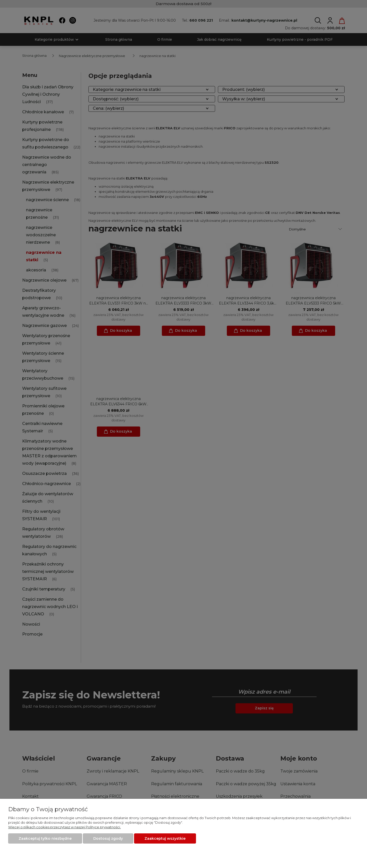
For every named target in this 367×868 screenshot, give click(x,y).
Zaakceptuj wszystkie (165, 838)
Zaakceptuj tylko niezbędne (45, 838)
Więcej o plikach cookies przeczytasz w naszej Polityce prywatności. (64, 827)
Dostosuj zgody (108, 838)
